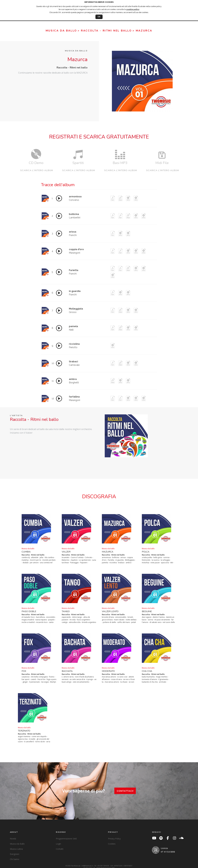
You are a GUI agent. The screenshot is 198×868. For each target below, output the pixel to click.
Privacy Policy (114, 835)
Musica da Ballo (17, 840)
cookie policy (133, 9)
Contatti (60, 845)
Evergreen (15, 850)
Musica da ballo (61, 31)
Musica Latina (16, 845)
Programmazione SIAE (66, 835)
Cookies (112, 840)
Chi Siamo (15, 855)
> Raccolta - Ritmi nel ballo (105, 31)
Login (58, 840)
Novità (13, 835)
